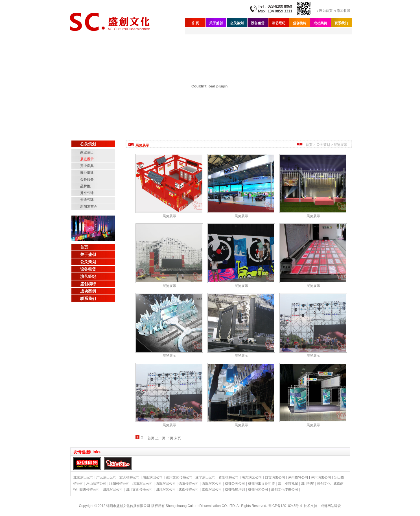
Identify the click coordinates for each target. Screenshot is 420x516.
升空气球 (87, 193)
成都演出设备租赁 (261, 484)
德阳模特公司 (189, 484)
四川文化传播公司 (139, 489)
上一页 (160, 438)
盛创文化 (324, 484)
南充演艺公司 (252, 477)
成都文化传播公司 (285, 489)
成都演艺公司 (258, 489)
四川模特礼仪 (288, 484)
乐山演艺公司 (96, 484)
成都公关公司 (235, 484)
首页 (84, 247)
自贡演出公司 (275, 477)
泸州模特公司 (298, 477)
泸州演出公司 (321, 477)
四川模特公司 (89, 489)
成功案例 (320, 23)
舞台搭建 (87, 173)
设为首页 (326, 11)
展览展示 (87, 159)
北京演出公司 (84, 477)
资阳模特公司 (229, 477)
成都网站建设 (331, 506)
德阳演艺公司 (212, 484)
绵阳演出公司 (143, 484)
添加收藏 (344, 11)
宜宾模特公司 (130, 477)
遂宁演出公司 (205, 477)
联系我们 (341, 23)
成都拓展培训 (235, 489)
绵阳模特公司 (119, 484)
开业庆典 (87, 166)
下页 (170, 438)
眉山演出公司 (153, 477)
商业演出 (87, 152)
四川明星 (307, 484)
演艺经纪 (279, 23)
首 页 (195, 23)
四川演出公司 (113, 489)
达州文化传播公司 (179, 477)
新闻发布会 (89, 207)
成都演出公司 (212, 489)
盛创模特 (299, 23)
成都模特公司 (189, 489)
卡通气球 (87, 200)
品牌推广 (87, 186)
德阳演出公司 (166, 484)
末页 (178, 438)
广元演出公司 (106, 477)
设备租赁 (258, 23)
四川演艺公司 (166, 489)
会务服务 (87, 179)
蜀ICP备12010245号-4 (285, 506)
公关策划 (237, 23)
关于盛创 (216, 23)
